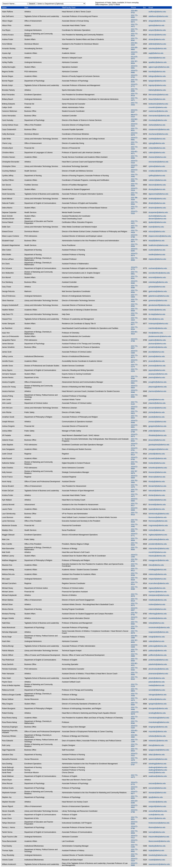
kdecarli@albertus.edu (157, 491)
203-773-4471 (134, 99)
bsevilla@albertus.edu (157, 72)
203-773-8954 (134, 227)
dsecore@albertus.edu (157, 185)
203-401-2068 (134, 637)
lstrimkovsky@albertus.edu (159, 514)
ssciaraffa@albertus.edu (158, 811)
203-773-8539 (134, 565)
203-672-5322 (134, 755)
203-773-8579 (134, 632)
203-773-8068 (134, 157)
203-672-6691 (134, 67)
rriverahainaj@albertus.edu (159, 718)
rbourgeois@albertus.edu (158, 708)
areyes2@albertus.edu (157, 30)
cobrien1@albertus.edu (157, 180)
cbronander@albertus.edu (158, 162)
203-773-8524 (134, 30)
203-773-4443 (134, 104)
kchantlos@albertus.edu (158, 468)
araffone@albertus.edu (157, 12)
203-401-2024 (134, 44)
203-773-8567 (134, 745)
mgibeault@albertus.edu (158, 535)
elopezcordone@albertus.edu (160, 236)
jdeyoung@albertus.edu (158, 387)
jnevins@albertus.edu (157, 378)
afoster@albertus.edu (157, 39)
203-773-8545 (134, 81)
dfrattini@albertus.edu (157, 203)
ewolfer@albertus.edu (157, 255)
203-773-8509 (134, 539)
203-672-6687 (134, 166)
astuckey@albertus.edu (158, 49)
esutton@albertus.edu (157, 250)
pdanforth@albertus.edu (158, 664)
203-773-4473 (134, 776)
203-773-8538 (134, 574)
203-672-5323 (134, 125)
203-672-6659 (134, 477)
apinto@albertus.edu (156, 25)
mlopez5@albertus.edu (157, 579)
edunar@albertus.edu (157, 232)
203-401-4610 (134, 333)
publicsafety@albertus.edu (159, 539)
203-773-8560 (134, 396)
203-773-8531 (134, 129)
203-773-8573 (134, 356)
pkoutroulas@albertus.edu (159, 669)
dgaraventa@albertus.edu (158, 194)
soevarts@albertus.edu (157, 788)
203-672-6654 (134, 387)
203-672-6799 (134, 431)
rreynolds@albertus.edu (158, 732)
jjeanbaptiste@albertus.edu (159, 445)
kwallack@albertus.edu (157, 500)
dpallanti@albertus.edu (157, 222)
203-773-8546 (134, 378)
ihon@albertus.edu (156, 333)
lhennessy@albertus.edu (158, 521)
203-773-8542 (134, 39)
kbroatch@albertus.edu (157, 486)
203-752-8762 (134, 560)
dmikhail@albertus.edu (157, 199)
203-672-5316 (134, 162)
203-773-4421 (134, 222)
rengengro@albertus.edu (158, 727)
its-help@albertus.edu (157, 314)
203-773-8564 (134, 203)
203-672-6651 (134, 426)
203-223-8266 (134, 802)
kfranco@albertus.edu (157, 477)
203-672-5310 (134, 841)
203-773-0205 (134, 314)
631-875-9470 (134, 58)
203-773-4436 (134, 695)
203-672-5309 (134, 646)
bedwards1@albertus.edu (158, 104)
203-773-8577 (134, 324)
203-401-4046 (134, 732)
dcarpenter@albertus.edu (158, 212)
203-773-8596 (134, 287)
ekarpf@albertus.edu (157, 241)
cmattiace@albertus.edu (158, 171)
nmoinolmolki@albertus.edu (159, 628)
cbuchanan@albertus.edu (158, 134)
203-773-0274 (134, 366)
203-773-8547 (134, 491)
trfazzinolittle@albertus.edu (159, 837)
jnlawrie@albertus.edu (157, 403)
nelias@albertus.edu (156, 623)
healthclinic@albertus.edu (158, 245)
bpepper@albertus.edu (157, 81)
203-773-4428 (134, 232)
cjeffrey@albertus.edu (157, 176)
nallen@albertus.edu (156, 641)
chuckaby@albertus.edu (158, 120)
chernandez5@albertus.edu (159, 116)
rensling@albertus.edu (157, 713)
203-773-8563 (134, 194)
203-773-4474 (134, 699)
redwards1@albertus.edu (158, 741)
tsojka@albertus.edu (156, 850)
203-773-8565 (134, 16)
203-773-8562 (134, 850)
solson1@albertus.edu (157, 818)
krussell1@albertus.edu (158, 458)
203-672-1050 (134, 53)
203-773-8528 (134, 579)
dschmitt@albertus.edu (157, 216)
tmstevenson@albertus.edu (159, 823)
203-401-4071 (134, 153)
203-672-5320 (134, 212)
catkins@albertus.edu (157, 153)
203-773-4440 (134, 525)
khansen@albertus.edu (157, 472)
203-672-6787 (134, 764)
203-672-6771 (134, 535)
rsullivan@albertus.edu (157, 699)
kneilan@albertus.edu (157, 463)
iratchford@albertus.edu (158, 328)
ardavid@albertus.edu (157, 58)
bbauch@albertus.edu (157, 99)
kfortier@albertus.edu (157, 495)
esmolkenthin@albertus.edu (159, 273)
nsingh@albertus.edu (157, 637)
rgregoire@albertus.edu (158, 704)
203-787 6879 (134, 472)
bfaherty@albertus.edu (157, 90)
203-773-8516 (134, 514)
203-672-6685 (134, 72)
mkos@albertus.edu (156, 565)
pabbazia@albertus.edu (158, 651)
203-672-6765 (134, 458)
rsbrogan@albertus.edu (158, 695)
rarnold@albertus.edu (157, 690)
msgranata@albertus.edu (158, 525)
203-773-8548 (134, 628)
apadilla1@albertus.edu (158, 62)
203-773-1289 (134, 741)
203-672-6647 (134, 111)
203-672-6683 (134, 500)
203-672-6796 (134, 827)
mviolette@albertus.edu (158, 618)
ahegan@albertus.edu (157, 21)
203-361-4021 (134, 664)
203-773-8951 (134, 273)
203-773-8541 (134, 277)
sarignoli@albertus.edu (157, 806)
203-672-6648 (134, 391)
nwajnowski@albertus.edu (159, 632)
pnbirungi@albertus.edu (158, 646)
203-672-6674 (134, 255)
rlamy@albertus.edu (156, 745)
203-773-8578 (134, 595)
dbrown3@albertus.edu (157, 219)
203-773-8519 (134, 600)
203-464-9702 (134, 12)
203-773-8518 (134, 95)
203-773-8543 (134, 678)
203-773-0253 (134, 370)
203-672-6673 (134, 435)
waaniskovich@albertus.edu (159, 864)
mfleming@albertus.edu (158, 614)
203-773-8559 (134, 832)
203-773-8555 (134, 797)
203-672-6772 (134, 85)
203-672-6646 (134, 282)
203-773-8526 (134, 463)
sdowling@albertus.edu (157, 764)
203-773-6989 (134, 655)
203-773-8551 (134, 818)
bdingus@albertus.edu (157, 76)
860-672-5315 (134, 116)
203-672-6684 (134, 468)
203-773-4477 (134, 208)
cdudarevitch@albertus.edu (159, 129)
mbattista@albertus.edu (158, 600)
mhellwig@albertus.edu (157, 570)
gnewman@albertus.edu (158, 301)
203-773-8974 (134, 241)
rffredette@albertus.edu (158, 435)
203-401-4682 (134, 736)
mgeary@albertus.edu (157, 588)
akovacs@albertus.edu (157, 35)
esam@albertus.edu (156, 227)
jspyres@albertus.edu (157, 370)
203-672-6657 (134, 609)
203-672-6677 (134, 793)
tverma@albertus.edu (157, 832)
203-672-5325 (134, 727)
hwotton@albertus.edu (157, 310)
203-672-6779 (134, 445)
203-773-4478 (134, 759)
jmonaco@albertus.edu (157, 422)
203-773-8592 (134, 305)
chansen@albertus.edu (157, 157)
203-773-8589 (134, 855)
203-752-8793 (134, 614)
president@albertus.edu (158, 544)
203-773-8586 (134, 90)
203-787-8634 (134, 62)
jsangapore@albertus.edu (158, 449)
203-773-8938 (134, 245)
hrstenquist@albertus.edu (158, 324)
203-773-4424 (134, 319)
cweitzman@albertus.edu (158, 111)
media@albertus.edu (156, 685)
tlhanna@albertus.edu (157, 827)
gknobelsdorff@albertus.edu (159, 305)
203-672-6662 (134, 806)
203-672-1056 (134, 556)
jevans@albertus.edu (157, 361)
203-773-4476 (134, 486)
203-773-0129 (134, 685)
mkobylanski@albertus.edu (159, 595)
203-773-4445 (134, 176)
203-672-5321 (134, 171)
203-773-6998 (134, 180)
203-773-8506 (134, 185)
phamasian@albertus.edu (158, 674)
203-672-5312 (134, 837)
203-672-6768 (134, 340)
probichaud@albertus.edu (158, 660)
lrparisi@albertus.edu (157, 509)
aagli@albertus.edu (156, 53)
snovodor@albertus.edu (158, 802)
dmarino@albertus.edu (157, 208)
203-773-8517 (134, 505)
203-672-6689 (134, 864)
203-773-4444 (134, 148)
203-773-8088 (134, 588)
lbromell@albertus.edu (157, 505)
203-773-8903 (134, 690)
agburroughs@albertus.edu (159, 67)
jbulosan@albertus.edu (157, 344)
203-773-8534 (134, 328)
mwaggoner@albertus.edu (159, 560)
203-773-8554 (134, 417)
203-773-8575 (134, 604)
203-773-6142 (134, 403)
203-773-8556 (134, 660)
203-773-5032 (134, 669)
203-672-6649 (134, 823)
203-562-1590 (134, 120)
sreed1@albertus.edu (157, 773)
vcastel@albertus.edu (157, 860)
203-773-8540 (134, 722)
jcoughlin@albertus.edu (158, 382)
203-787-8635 (134, 641)
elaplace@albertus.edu (157, 259)
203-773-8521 (134, 143)
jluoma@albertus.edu (157, 356)
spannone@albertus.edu (158, 759)
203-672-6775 (134, 268)
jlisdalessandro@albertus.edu (160, 336)
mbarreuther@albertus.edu (159, 549)
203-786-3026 (134, 199)
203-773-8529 (134, 521)
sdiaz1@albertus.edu (157, 755)
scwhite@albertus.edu (157, 139)
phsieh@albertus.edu (157, 678)
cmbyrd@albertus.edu (157, 148)
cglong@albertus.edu (157, 143)
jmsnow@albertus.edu (157, 366)
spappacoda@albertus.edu (159, 750)
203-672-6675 (134, 788)
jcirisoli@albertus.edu (157, 454)
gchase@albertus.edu (157, 287)
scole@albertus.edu (156, 815)
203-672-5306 (134, 352)
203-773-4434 (134, 301)
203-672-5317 (134, 618)
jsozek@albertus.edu (157, 417)
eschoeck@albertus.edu (158, 268)
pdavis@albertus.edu (157, 682)
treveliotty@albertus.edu (158, 855)
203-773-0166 (134, 846)
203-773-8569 (134, 259)
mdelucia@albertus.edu (158, 574)
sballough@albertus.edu (158, 767)
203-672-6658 (134, 509)
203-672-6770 (134, 783)
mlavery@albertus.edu (157, 556)
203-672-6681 (134, 139)
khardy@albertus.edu (157, 482)
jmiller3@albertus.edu (157, 431)
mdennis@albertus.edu (157, 609)
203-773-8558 (134, 310)
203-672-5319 (134, 189)
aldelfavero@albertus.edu (158, 16)
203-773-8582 (134, 623)
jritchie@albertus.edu (157, 412)
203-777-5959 (134, 296)
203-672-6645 (134, 250)
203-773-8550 (134, 291)
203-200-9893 (134, 49)
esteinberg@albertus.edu (158, 282)
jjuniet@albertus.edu (156, 400)
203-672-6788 (134, 236)
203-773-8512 (134, 570)
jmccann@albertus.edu (157, 408)
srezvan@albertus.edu (157, 783)
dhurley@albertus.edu (157, 189)
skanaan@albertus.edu (157, 793)
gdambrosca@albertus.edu (159, 296)
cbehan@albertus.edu (157, 125)
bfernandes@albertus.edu (158, 95)
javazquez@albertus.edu (158, 374)
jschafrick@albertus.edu (158, 347)
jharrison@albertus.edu (157, 391)
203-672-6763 (134, 76)
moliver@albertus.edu (157, 604)
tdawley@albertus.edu (157, 846)
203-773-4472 (134, 25)
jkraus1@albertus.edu (157, 440)
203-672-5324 (134, 860)
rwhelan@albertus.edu (157, 736)
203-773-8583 (134, 549)
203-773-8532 (134, 440)
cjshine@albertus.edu (157, 166)
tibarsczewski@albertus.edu (159, 841)
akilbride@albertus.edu (157, 44)
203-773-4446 (134, 708)
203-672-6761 (134, 449)
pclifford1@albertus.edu (158, 655)
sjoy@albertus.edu (156, 797)
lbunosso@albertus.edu (158, 517)
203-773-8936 (134, 674)
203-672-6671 (134, 361)
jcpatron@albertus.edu (157, 340)
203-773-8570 (134, 651)
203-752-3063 (134, 482)
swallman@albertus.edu (158, 776)
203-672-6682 (134, 408)
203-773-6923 (134, 412)
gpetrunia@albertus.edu (158, 291)
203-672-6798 (134, 811)
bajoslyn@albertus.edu (157, 85)
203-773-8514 (134, 454)
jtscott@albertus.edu (156, 352)
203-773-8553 (134, 750)
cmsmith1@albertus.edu (158, 107)
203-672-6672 (134, 21)
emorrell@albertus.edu (157, 277)
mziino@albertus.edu (157, 530)
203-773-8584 (134, 704)
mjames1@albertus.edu (158, 592)
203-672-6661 (134, 382)
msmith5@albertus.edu (157, 552)
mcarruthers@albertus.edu (159, 583)
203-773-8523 (134, 35)
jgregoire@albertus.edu (157, 426)
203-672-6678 (134, 134)
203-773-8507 (134, 347)
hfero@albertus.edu (156, 319)
